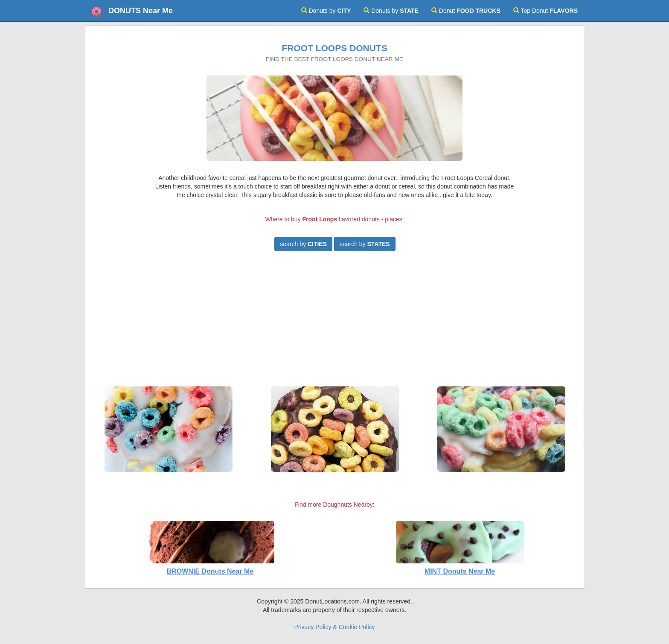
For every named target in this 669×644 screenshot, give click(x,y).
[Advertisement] (334, 322)
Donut (466, 11)
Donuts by (326, 11)
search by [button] (303, 244)
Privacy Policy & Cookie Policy (334, 627)
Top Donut (545, 11)
